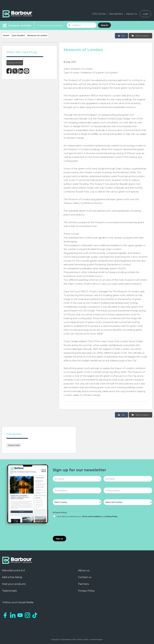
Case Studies (18, 35)
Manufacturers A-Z (13, 570)
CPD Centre (99, 14)
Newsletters (116, 14)
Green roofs (14, 445)
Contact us (85, 577)
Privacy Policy (60, 512)
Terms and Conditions (92, 517)
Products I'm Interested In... (51, 25)
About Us (132, 14)
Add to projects (140, 36)
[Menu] (17, 25)
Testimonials (9, 591)
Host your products (14, 584)
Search (104, 25)
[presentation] (76, 527)
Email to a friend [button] (15, 63)
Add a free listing (12, 577)
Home (6, 35)
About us (84, 570)
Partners (83, 584)
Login (145, 14)
